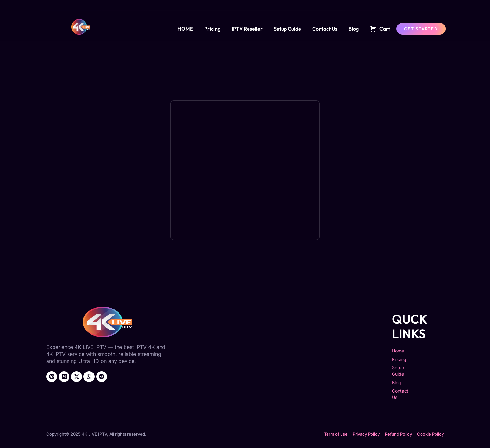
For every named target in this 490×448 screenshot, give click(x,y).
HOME (185, 29)
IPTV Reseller (247, 29)
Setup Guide (287, 29)
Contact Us (325, 29)
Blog (354, 29)
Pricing (212, 29)
